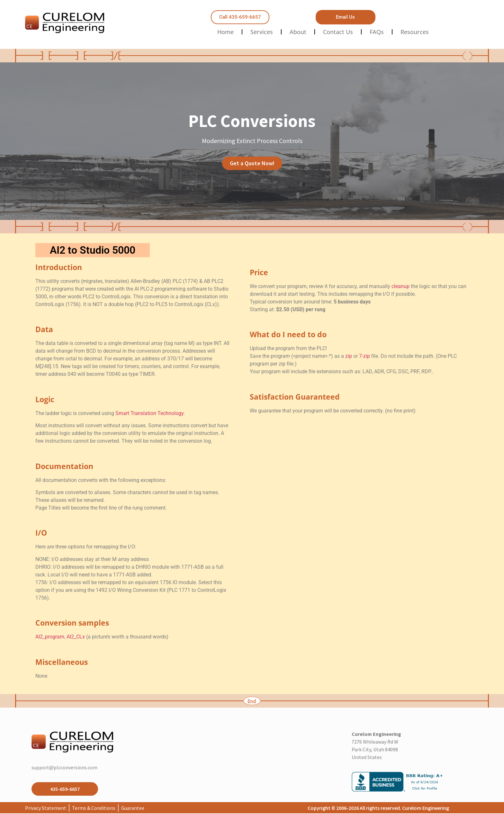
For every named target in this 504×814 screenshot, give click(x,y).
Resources (415, 32)
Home (225, 32)
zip (349, 356)
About (298, 32)
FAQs (377, 32)
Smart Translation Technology (149, 413)
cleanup (401, 286)
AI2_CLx (76, 637)
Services (262, 32)
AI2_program (50, 637)
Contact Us (338, 32)
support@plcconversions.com (64, 767)
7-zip (364, 356)
